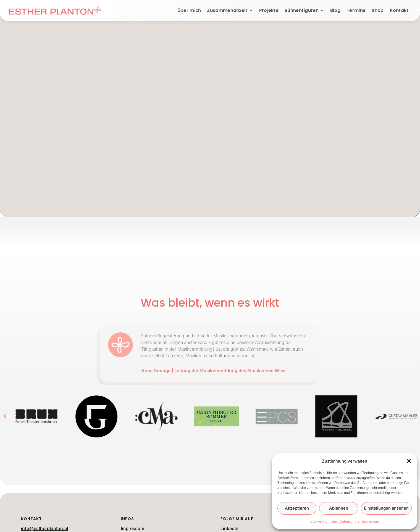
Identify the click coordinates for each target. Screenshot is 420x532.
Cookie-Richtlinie (324, 521)
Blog (335, 10)
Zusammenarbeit (227, 10)
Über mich (189, 10)
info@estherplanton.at (45, 528)
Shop (378, 10)
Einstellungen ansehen (386, 508)
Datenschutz (350, 521)
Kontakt (399, 10)
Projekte (269, 10)
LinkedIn (229, 528)
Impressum (371, 521)
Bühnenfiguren (302, 10)
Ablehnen (339, 508)
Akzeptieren (297, 508)
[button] (409, 461)
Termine (356, 10)
